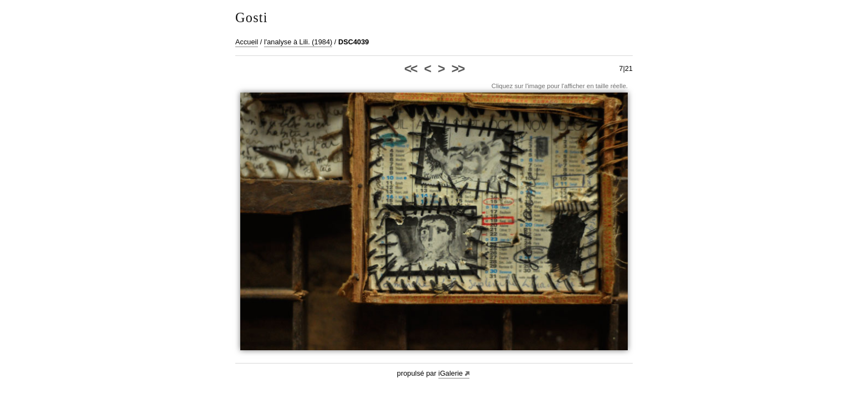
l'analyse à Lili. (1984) (298, 42)
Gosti (252, 17)
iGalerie (451, 373)
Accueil (247, 42)
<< (410, 69)
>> (458, 69)
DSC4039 (354, 42)
